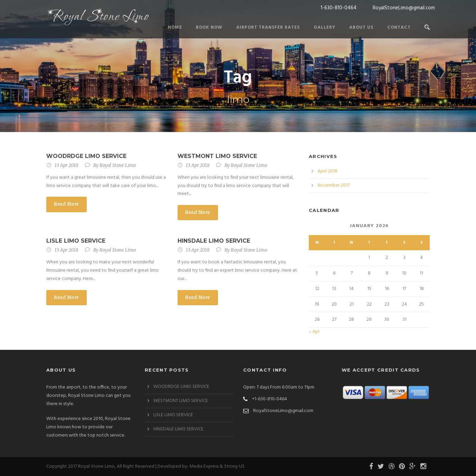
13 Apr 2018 (66, 165)
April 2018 (327, 171)
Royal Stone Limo (118, 165)
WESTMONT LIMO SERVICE (217, 156)
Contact (399, 27)
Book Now (209, 27)
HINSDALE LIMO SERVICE (214, 241)
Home (175, 27)
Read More (66, 204)
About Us (361, 27)
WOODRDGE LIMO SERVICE (86, 156)
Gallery (325, 27)
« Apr (314, 332)
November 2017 (334, 185)
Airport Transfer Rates (268, 27)
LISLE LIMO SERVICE (76, 241)
